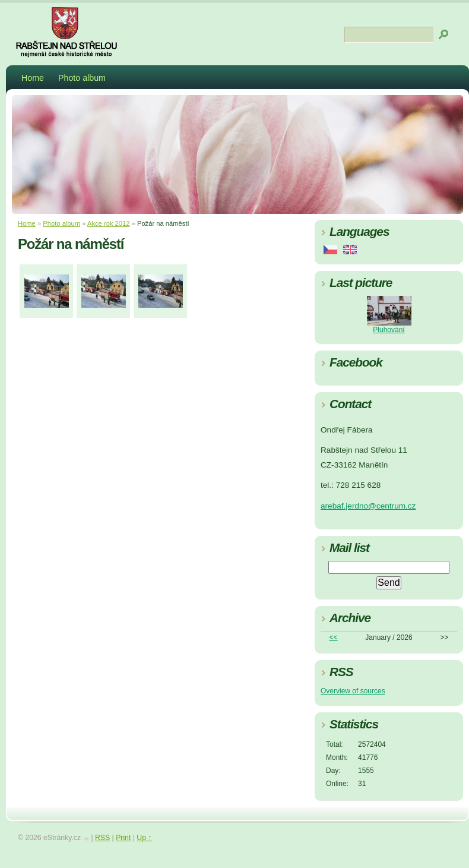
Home (33, 78)
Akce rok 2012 (109, 223)
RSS (102, 838)
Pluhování (389, 330)
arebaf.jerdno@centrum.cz (368, 506)
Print (123, 838)
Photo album (82, 78)
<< (334, 637)
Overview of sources (353, 691)
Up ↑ (144, 838)
